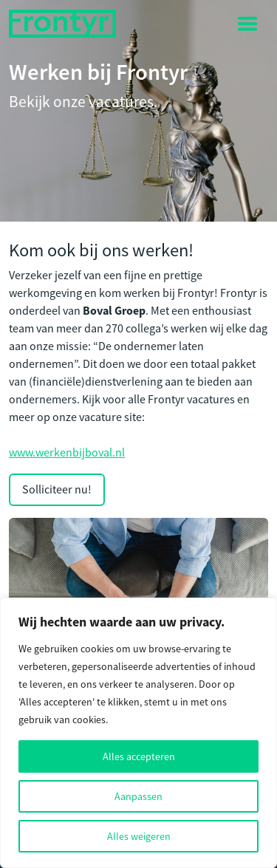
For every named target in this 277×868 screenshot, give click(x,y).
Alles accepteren (139, 756)
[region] (138, 733)
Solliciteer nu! (57, 490)
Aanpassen (138, 796)
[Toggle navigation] (247, 24)
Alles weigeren (139, 836)
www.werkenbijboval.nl (67, 453)
